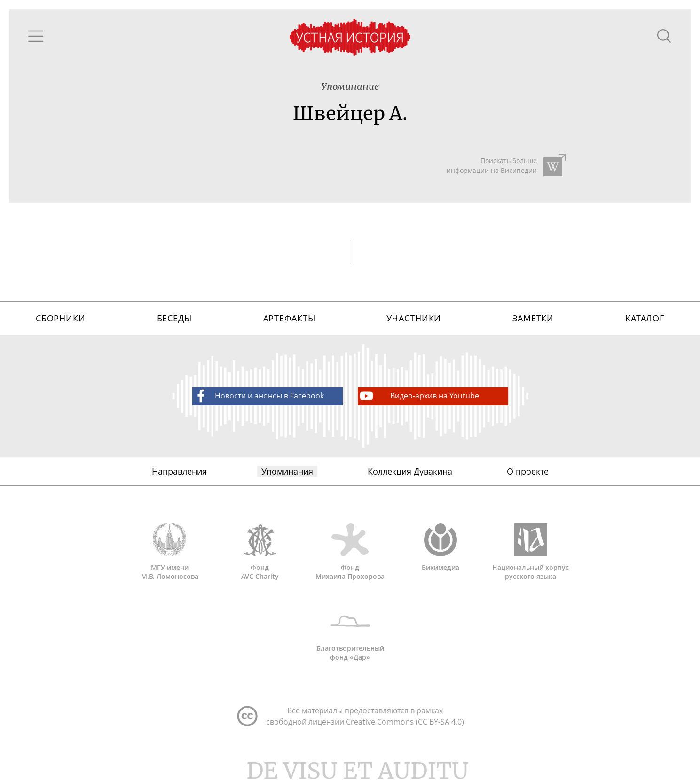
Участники (414, 318)
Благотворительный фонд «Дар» (350, 633)
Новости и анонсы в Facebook (258, 396)
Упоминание (350, 86)
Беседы (174, 318)
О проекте (528, 471)
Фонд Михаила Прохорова (350, 552)
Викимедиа (440, 548)
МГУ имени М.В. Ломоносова (170, 552)
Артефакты (289, 318)
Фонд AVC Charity (260, 552)
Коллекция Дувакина (410, 471)
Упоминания (287, 471)
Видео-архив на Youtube (419, 396)
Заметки (533, 318)
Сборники (61, 318)
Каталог (645, 318)
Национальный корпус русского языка (531, 552)
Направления (179, 471)
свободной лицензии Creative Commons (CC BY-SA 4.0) (365, 722)
